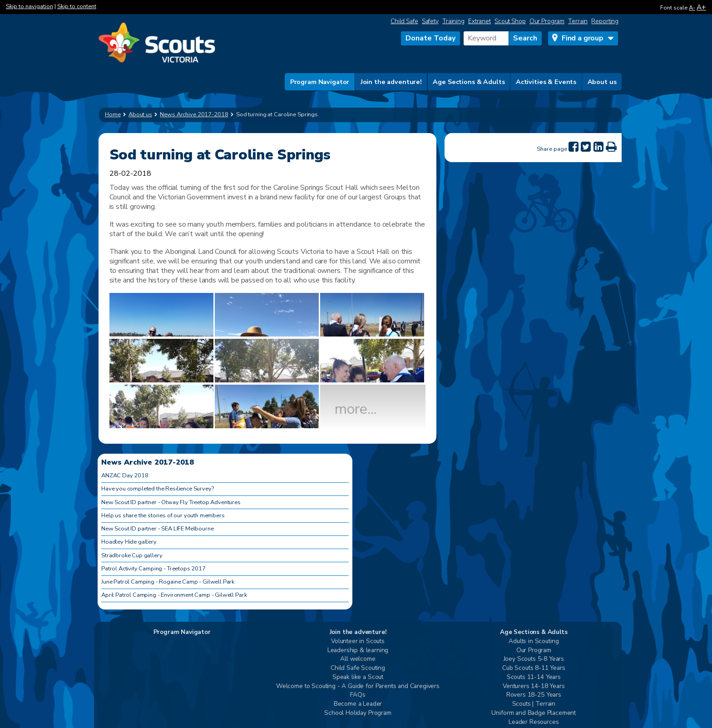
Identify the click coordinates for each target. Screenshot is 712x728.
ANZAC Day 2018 (125, 475)
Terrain (578, 21)
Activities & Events (546, 82)
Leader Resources (534, 722)
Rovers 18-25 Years (534, 695)
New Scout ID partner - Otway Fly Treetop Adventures (171, 502)
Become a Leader (358, 704)
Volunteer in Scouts (358, 641)
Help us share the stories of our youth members (163, 515)
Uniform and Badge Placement (534, 713)
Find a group (583, 38)
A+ (701, 7)
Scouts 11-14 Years (534, 677)
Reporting (605, 21)
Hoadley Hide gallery (129, 542)
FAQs (358, 695)
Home (113, 114)
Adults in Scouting (534, 641)
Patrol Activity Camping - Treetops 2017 (153, 569)
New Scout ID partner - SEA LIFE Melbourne (157, 529)
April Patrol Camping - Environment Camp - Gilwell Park (174, 595)
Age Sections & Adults (469, 82)
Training (453, 21)
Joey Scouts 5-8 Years (534, 659)
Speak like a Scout (358, 677)
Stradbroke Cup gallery (132, 555)
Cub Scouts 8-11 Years (534, 668)
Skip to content (77, 6)
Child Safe (404, 21)
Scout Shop (510, 21)
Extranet (480, 21)
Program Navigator (320, 82)
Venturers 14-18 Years (534, 686)
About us (602, 82)
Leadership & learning (358, 651)
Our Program (547, 21)
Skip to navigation (30, 6)
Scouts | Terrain (534, 704)
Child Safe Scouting (358, 668)
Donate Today (430, 38)
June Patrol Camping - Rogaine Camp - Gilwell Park (168, 582)
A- (692, 8)
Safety (430, 21)
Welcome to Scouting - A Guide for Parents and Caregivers (358, 686)
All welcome (358, 659)
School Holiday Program (358, 713)
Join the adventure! (391, 82)
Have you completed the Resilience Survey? (157, 489)
